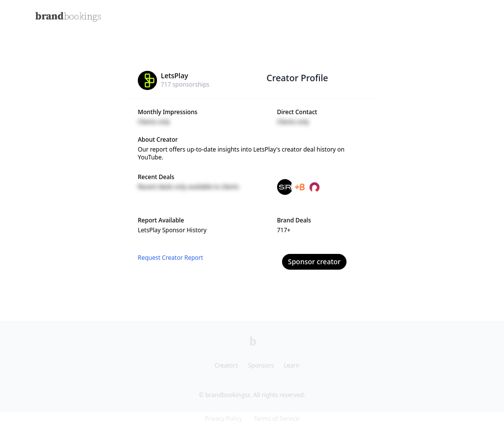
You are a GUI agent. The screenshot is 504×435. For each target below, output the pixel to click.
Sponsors (261, 365)
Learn (291, 365)
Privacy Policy (223, 419)
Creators (226, 365)
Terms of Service (277, 419)
